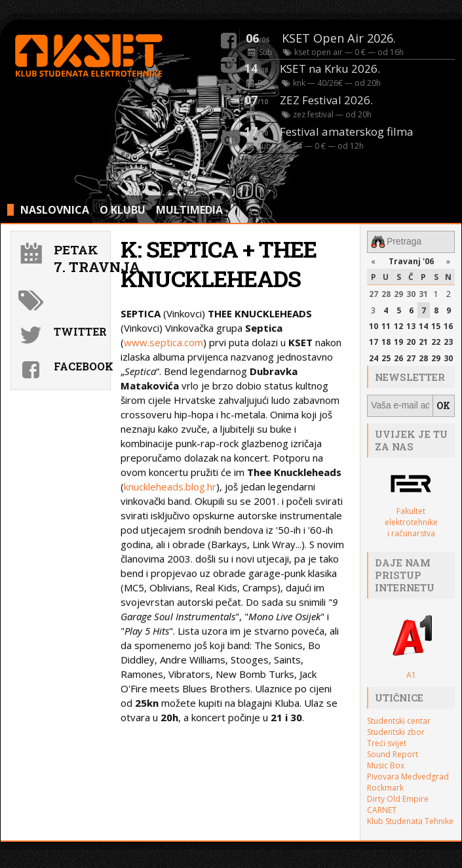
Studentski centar (399, 720)
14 (423, 325)
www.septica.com (164, 342)
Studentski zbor (396, 731)
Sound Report (393, 753)
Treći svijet (387, 742)
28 (386, 293)
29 (398, 293)
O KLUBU (123, 210)
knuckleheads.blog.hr (170, 486)
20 (411, 342)
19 (398, 342)
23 (448, 342)
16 (448, 325)
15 (436, 325)
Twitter (80, 331)
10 (374, 325)
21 (423, 342)
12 (398, 325)
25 (386, 358)
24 (374, 358)
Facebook (80, 366)
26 (398, 358)
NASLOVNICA (55, 210)
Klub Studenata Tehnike (410, 820)
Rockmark (385, 786)
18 (386, 342)
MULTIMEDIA (189, 210)
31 (423, 293)
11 (386, 325)
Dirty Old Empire (398, 798)
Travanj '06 (411, 261)
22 (436, 342)
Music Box (386, 764)
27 (374, 293)
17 (374, 342)
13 (411, 325)
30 (411, 293)
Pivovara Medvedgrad (408, 775)
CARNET (382, 809)
